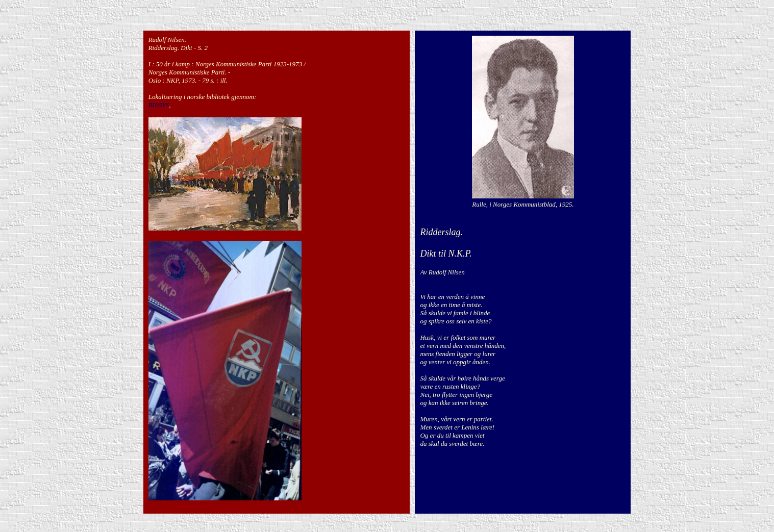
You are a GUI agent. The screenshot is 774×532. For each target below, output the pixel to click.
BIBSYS (159, 105)
